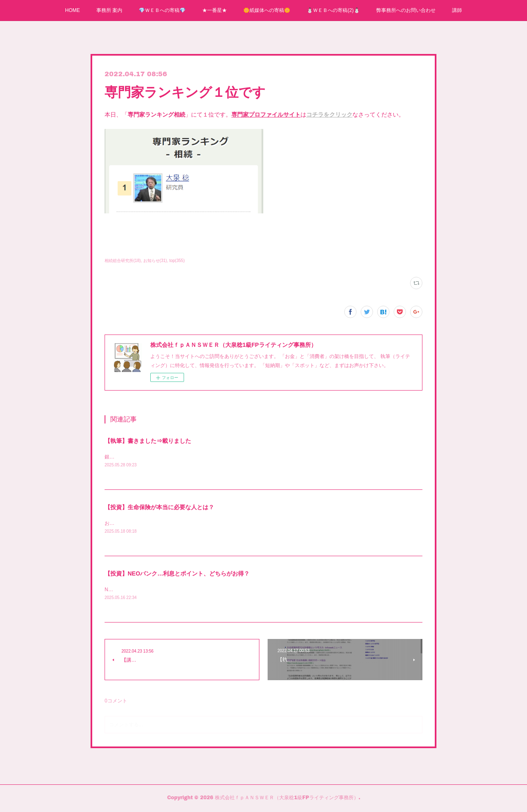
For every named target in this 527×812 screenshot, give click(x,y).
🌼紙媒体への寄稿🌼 (267, 10)
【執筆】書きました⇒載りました (148, 441)
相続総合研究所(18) (123, 261)
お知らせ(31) (155, 261)
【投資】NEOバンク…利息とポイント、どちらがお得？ (177, 575)
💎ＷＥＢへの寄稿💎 (162, 10)
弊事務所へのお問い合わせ (406, 10)
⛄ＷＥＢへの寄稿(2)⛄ (333, 10)
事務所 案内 (109, 10)
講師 (457, 10)
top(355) (177, 261)
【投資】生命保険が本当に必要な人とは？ (159, 508)
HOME (72, 10)
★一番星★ (215, 10)
